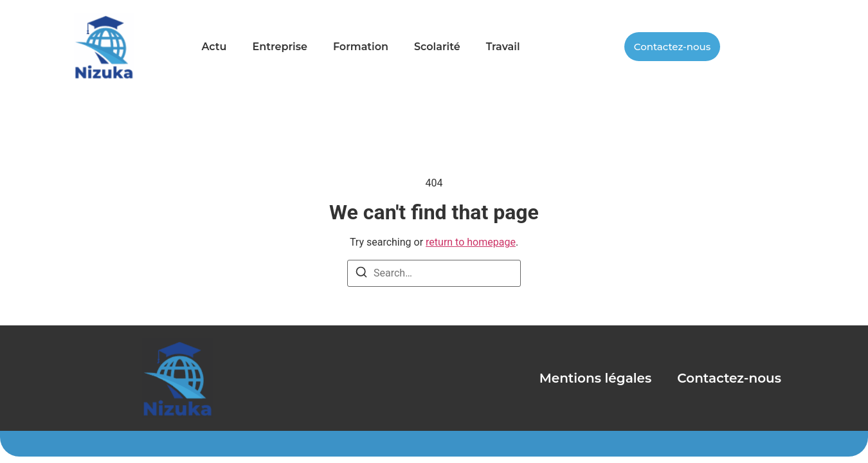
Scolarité (437, 47)
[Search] (361, 274)
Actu (214, 47)
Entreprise (279, 47)
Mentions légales (596, 378)
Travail (503, 47)
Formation (361, 47)
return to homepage (471, 242)
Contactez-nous (729, 378)
